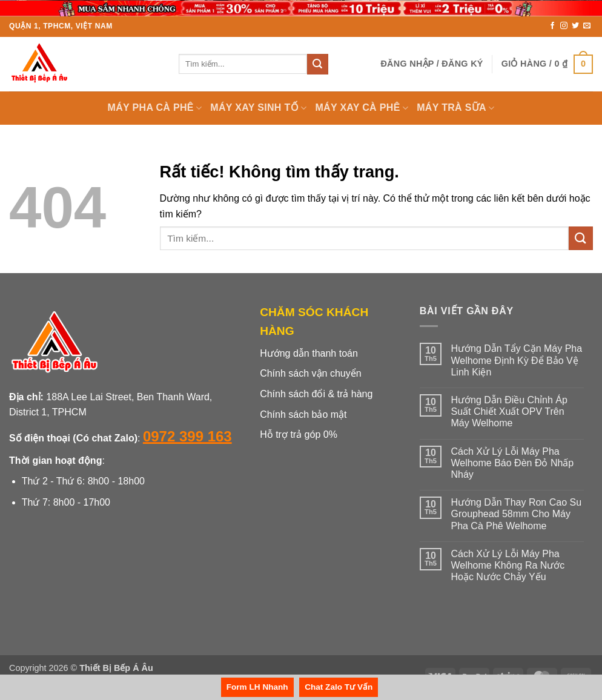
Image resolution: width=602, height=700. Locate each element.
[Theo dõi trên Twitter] (575, 26)
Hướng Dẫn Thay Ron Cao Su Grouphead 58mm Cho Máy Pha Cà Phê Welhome (516, 514)
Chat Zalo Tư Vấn (339, 687)
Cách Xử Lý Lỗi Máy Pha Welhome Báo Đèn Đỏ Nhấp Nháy (512, 463)
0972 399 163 (187, 436)
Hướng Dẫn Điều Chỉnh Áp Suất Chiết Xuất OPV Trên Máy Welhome (509, 411)
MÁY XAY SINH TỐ (258, 108)
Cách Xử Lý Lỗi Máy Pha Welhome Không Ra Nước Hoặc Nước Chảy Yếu (508, 565)
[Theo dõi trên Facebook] (552, 26)
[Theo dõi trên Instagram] (564, 26)
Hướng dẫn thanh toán (309, 353)
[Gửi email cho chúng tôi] (587, 26)
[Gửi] (317, 64)
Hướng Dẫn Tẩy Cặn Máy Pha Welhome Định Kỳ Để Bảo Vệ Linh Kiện (516, 360)
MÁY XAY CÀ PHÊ (362, 108)
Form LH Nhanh (257, 687)
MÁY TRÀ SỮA (455, 108)
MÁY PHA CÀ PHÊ (155, 108)
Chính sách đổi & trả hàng (316, 394)
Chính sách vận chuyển (310, 373)
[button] (432, 64)
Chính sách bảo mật (303, 414)
